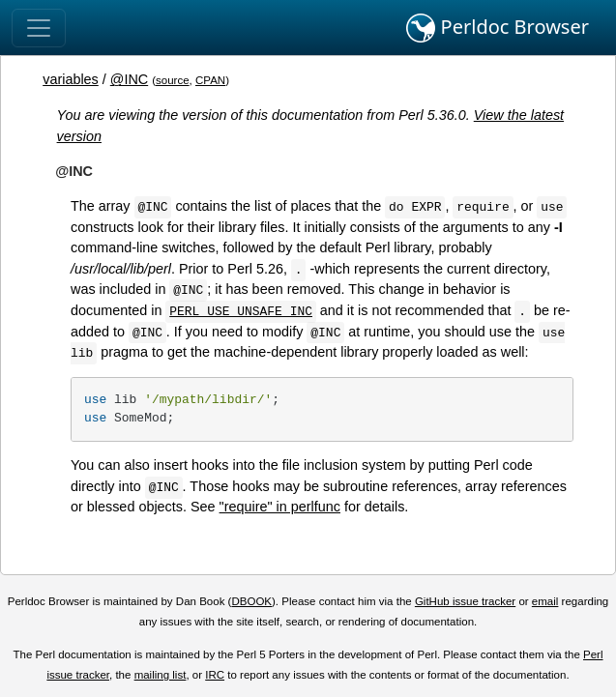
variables (71, 79)
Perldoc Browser (498, 28)
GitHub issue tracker (465, 601)
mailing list (161, 675)
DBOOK (251, 601)
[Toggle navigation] (39, 28)
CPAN (210, 80)
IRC (215, 675)
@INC (129, 79)
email (545, 601)
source (173, 80)
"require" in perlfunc (280, 507)
